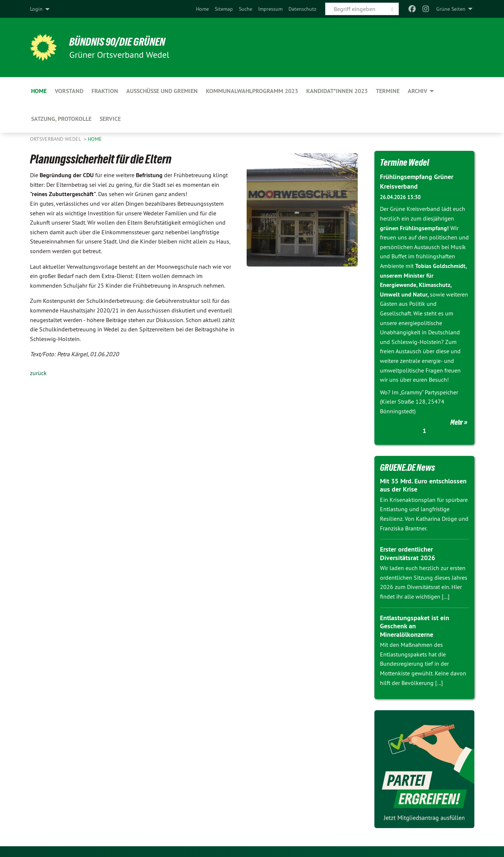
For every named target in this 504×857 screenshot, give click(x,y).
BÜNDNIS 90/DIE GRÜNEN (121, 42)
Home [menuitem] (39, 91)
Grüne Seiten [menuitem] (451, 9)
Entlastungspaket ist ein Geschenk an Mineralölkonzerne (415, 626)
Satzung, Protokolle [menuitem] (61, 119)
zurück (38, 373)
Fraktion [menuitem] (105, 91)
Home (202, 9)
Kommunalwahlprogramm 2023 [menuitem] (252, 91)
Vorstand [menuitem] (69, 91)
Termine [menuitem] (388, 91)
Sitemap (224, 9)
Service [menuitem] (110, 119)
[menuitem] (202, 9)
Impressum (270, 9)
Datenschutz (302, 9)
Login (36, 9)
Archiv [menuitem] (418, 91)
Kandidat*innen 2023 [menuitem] (337, 91)
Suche (246, 9)
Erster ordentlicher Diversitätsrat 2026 (408, 553)
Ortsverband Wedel (56, 139)
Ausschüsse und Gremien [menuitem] (162, 91)
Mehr (457, 422)
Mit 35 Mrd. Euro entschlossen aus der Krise (423, 485)
